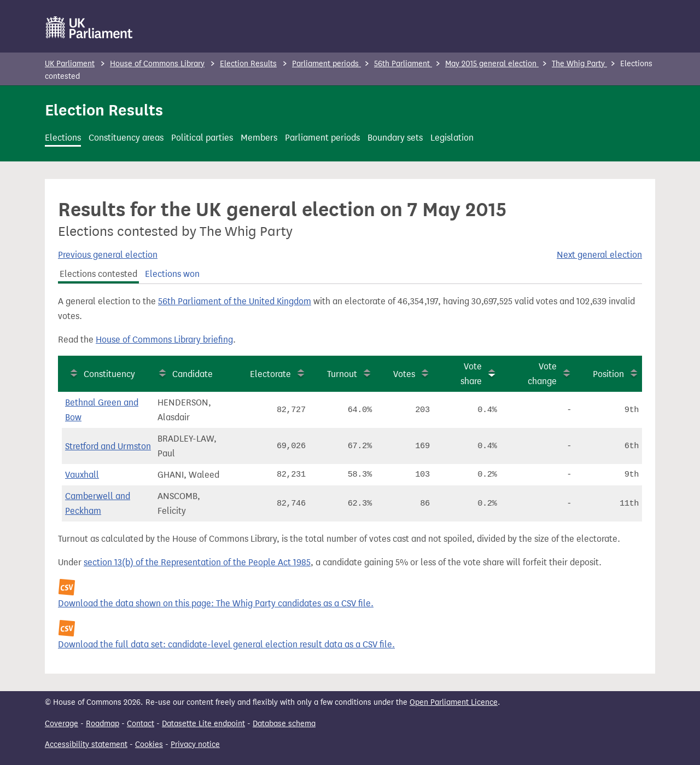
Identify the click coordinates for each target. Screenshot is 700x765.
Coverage (62, 724)
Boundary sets (395, 138)
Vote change (542, 374)
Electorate (270, 374)
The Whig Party (579, 64)
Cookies (149, 744)
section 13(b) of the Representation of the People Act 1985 (197, 562)
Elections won (172, 274)
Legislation (452, 138)
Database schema (284, 724)
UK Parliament (70, 64)
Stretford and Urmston (108, 446)
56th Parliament (403, 64)
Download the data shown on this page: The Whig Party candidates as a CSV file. (216, 603)
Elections (63, 138)
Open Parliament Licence (454, 702)
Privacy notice (195, 744)
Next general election (599, 255)
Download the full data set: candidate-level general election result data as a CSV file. (226, 644)
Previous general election (108, 255)
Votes (404, 374)
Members (259, 138)
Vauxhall (82, 475)
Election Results (248, 64)
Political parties (202, 138)
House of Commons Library (157, 64)
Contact (141, 724)
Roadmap (103, 724)
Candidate (192, 374)
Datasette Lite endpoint (203, 724)
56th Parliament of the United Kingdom (235, 301)
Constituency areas (126, 138)
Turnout (342, 374)
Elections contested (98, 274)
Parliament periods (326, 64)
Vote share (471, 374)
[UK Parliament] (89, 27)
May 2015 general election (492, 64)
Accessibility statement (86, 744)
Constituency (109, 374)
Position (608, 374)
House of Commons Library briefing (164, 340)
